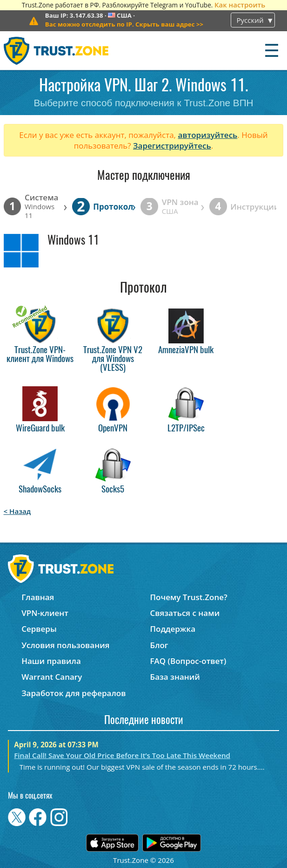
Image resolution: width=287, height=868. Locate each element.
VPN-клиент (45, 613)
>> (124, 24)
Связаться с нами (185, 613)
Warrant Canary (52, 677)
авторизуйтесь (207, 135)
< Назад (17, 511)
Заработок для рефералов (73, 693)
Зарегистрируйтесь (172, 146)
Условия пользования (65, 645)
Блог (159, 645)
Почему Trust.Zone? (189, 597)
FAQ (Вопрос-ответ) (188, 661)
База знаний (175, 677)
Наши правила (51, 661)
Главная (38, 597)
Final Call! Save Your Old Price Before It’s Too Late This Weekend (122, 755)
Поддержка (173, 629)
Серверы (39, 629)
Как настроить (240, 5)
